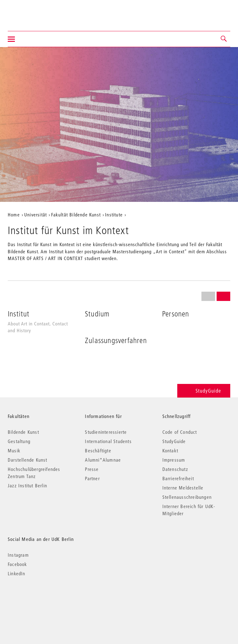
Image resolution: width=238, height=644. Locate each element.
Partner (92, 478)
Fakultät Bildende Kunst (76, 215)
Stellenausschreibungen (187, 497)
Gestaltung (19, 441)
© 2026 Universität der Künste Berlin (40, 600)
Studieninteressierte (106, 432)
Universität (35, 215)
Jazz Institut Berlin (27, 485)
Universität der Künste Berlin (32, 11)
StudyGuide (204, 391)
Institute (114, 215)
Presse (92, 469)
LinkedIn (17, 573)
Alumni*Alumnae (103, 460)
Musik (14, 450)
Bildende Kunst (23, 432)
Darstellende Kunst (28, 460)
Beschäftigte (98, 450)
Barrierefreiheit (178, 478)
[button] (224, 39)
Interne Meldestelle (183, 488)
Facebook (18, 564)
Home (14, 215)
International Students (108, 441)
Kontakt (170, 450)
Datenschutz (175, 469)
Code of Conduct (180, 432)
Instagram (18, 555)
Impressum (174, 460)
